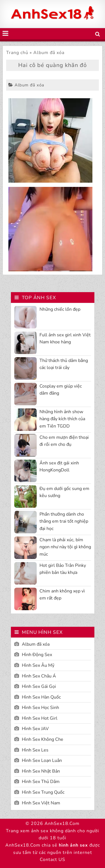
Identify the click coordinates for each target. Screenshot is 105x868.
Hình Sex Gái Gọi (39, 686)
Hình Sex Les (35, 750)
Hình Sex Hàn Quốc (41, 697)
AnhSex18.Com (62, 824)
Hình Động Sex (37, 655)
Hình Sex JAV (35, 729)
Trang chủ (17, 53)
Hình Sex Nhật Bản (41, 771)
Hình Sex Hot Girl (40, 718)
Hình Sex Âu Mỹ (38, 665)
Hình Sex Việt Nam (41, 803)
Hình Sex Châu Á (39, 676)
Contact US (53, 860)
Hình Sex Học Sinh (40, 708)
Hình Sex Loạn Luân (42, 760)
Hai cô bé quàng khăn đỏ (53, 65)
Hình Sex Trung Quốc (43, 792)
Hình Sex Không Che (43, 739)
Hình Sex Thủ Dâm (41, 782)
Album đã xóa (49, 53)
